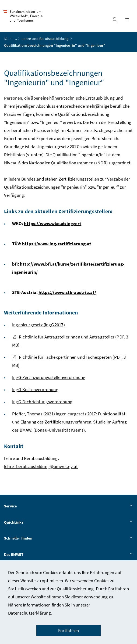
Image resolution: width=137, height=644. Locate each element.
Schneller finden (68, 538)
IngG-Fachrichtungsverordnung (42, 402)
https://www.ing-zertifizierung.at (57, 244)
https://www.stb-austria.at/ (67, 292)
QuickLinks (68, 523)
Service (68, 506)
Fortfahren (68, 631)
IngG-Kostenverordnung (35, 389)
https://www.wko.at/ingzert (53, 223)
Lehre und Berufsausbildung (45, 39)
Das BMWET (68, 555)
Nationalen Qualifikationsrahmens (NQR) (68, 163)
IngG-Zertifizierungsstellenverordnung (49, 377)
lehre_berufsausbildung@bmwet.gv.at (41, 466)
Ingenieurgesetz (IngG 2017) (38, 325)
